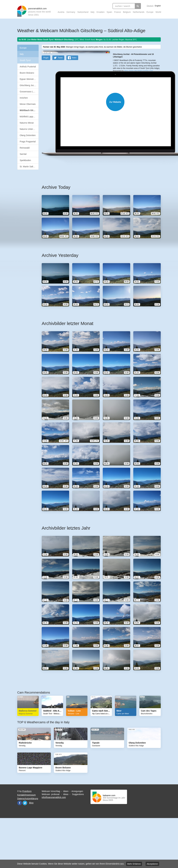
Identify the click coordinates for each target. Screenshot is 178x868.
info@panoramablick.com (54, 846)
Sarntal (23, 154)
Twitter (25, 851)
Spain (109, 12)
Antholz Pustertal (28, 67)
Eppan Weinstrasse (29, 79)
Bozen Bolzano (27, 73)
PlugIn (46, 106)
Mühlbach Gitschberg (29, 110)
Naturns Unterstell (28, 129)
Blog (31, 851)
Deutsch (150, 6)
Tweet (60, 106)
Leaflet (116, 77)
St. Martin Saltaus (28, 167)
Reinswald (25, 148)
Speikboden (25, 160)
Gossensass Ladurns (29, 92)
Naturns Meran (27, 123)
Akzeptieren (152, 864)
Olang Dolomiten (28, 135)
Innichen (24, 98)
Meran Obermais (28, 104)
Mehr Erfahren (134, 864)
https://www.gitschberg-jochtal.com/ (139, 100)
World (158, 12)
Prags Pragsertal (28, 142)
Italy (93, 12)
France (118, 12)
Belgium (127, 12)
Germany (71, 12)
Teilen (74, 106)
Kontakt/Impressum (26, 843)
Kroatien (101, 12)
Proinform (27, 840)
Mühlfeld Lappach (28, 117)
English (158, 6)
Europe (150, 12)
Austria (61, 12)
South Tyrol (25, 60)
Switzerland (83, 12)
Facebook (20, 851)
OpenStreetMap (125, 77)
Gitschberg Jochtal (29, 85)
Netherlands (139, 12)
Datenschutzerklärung (28, 847)
